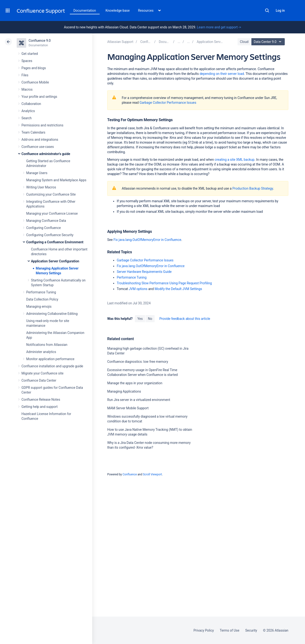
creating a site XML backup (235, 160)
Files (25, 75)
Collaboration (31, 104)
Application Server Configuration (55, 261)
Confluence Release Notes (41, 400)
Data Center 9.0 (269, 42)
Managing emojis (39, 306)
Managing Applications (124, 391)
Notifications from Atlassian (47, 345)
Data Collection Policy (42, 299)
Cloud (244, 42)
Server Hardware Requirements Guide (144, 272)
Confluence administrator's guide (46, 154)
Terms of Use (229, 630)
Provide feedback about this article (185, 319)
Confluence (130, 474)
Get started (30, 54)
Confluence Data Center (39, 380)
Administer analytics (41, 352)
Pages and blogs (34, 68)
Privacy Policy (204, 630)
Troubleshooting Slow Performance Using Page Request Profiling (164, 283)
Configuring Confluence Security (50, 235)
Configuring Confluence (43, 228)
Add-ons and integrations (40, 140)
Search (267, 10)
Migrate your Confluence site (42, 373)
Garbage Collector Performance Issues (168, 103)
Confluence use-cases (38, 147)
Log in (280, 10)
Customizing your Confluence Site (51, 194)
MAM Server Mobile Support (128, 408)
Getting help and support (40, 407)
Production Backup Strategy (253, 188)
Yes (140, 319)
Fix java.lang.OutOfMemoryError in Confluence (147, 240)
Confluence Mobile (35, 82)
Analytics (28, 111)
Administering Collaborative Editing (52, 314)
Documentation (85, 10)
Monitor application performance (50, 359)
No (150, 319)
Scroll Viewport (152, 474)
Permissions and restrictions (42, 125)
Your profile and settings (39, 97)
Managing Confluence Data (46, 221)
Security (251, 630)
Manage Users (37, 173)
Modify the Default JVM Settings (178, 289)
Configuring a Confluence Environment (55, 242)
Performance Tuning (41, 292)
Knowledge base (118, 10)
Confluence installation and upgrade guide (52, 366)
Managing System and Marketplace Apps (56, 180)
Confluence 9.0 (40, 41)
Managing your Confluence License (52, 213)
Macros (27, 89)
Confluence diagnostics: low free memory (138, 362)
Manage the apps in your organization (135, 383)
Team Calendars (33, 132)
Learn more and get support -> (219, 27)
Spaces (27, 61)
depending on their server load (222, 74)
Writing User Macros (41, 187)
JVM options (138, 289)
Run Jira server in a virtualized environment (139, 400)
